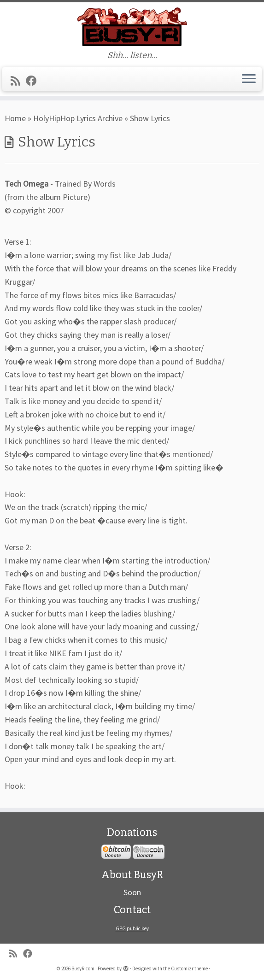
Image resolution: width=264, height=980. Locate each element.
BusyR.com (83, 968)
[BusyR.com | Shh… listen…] (132, 26)
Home (15, 118)
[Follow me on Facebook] (34, 81)
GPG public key (132, 928)
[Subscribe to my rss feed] (18, 81)
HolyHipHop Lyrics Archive (78, 118)
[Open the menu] (249, 79)
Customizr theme (189, 968)
